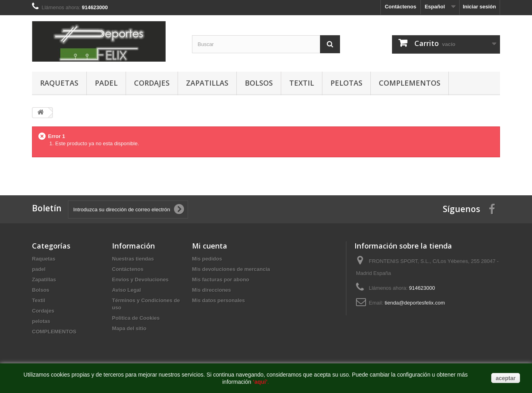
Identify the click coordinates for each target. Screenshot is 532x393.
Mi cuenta (210, 246)
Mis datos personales (218, 300)
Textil (302, 83)
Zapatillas (207, 83)
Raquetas (59, 83)
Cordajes (152, 83)
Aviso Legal (126, 290)
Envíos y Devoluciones (140, 280)
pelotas (346, 83)
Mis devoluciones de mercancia (231, 269)
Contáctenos (401, 7)
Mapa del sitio (129, 328)
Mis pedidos (207, 259)
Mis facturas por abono (221, 280)
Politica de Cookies (136, 318)
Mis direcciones (212, 290)
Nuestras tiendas (133, 259)
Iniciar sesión (479, 7)
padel (106, 83)
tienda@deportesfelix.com (415, 303)
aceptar (506, 378)
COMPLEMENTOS (410, 83)
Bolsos (259, 83)
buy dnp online (49, 168)
